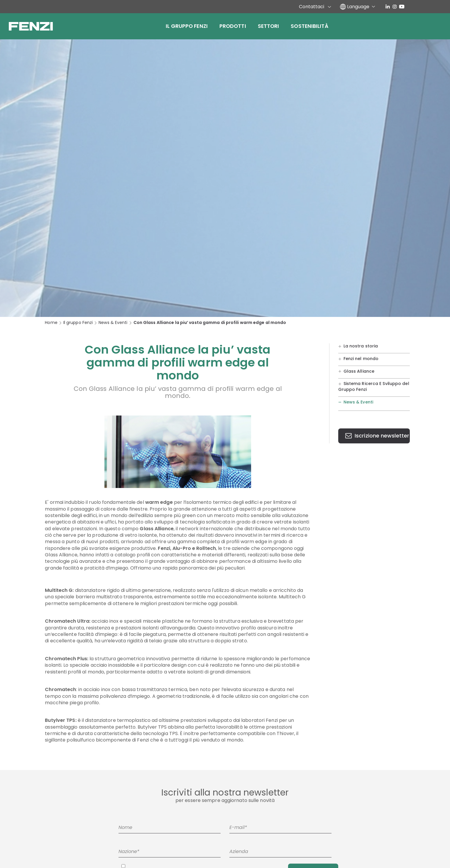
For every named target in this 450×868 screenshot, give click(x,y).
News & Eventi (113, 323)
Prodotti (233, 26)
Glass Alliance (359, 371)
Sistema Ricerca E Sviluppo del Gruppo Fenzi (374, 386)
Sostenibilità (309, 26)
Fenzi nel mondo (361, 358)
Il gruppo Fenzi (187, 26)
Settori (269, 26)
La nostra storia (361, 346)
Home (51, 323)
